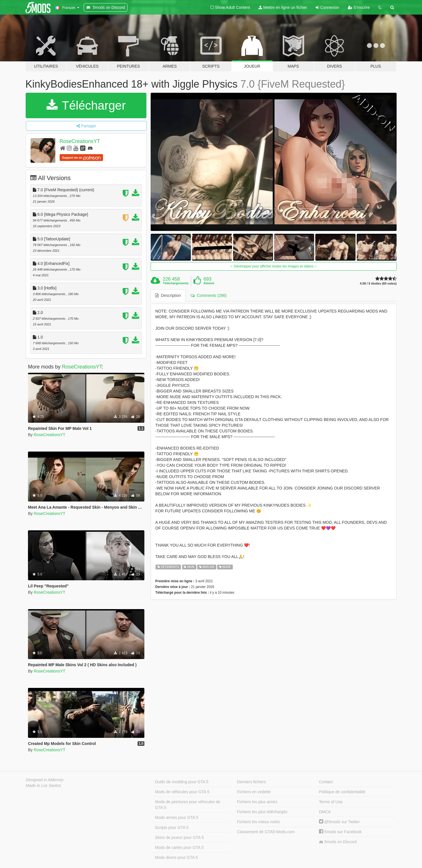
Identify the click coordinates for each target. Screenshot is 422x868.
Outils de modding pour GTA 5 (182, 782)
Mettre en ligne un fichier (283, 7)
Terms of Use (331, 802)
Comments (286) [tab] (209, 295)
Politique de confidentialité (342, 792)
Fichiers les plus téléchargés (262, 812)
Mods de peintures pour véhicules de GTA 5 (188, 805)
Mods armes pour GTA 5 (176, 817)
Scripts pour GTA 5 (172, 827)
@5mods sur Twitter (339, 822)
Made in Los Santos (43, 786)
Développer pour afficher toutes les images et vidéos (274, 266)
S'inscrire (359, 7)
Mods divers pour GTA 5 (176, 857)
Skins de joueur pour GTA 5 (179, 837)
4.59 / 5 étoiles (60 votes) (378, 284)
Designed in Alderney (45, 780)
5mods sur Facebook (340, 832)
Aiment (209, 283)
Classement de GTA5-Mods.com (266, 832)
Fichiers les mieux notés (259, 822)
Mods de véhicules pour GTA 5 (182, 792)
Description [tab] (168, 295)
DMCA (325, 812)
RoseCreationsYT (80, 141)
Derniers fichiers (252, 782)
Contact (326, 782)
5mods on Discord (338, 842)
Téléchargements (176, 283)
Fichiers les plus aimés (257, 802)
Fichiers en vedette (254, 792)
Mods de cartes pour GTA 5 (179, 847)
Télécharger (86, 105)
